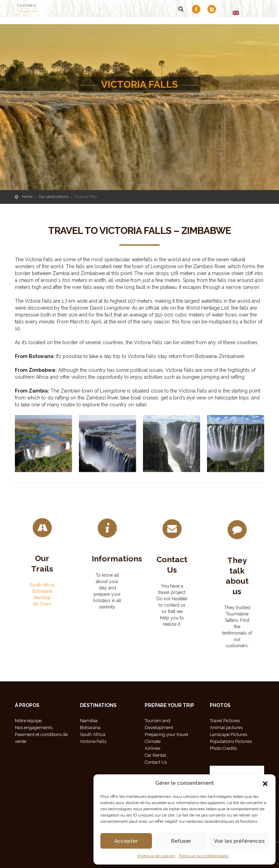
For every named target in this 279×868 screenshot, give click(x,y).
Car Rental (155, 755)
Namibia (42, 588)
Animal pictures (226, 728)
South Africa (42, 579)
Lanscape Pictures (228, 734)
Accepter (126, 841)
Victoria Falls (93, 741)
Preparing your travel (166, 734)
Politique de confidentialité (204, 856)
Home (27, 197)
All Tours (42, 592)
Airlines (152, 748)
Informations (113, 563)
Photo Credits (223, 748)
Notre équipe (28, 721)
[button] (265, 783)
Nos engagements (34, 728)
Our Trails (42, 565)
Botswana (42, 583)
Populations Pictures (231, 741)
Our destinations (53, 197)
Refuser (181, 841)
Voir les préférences (239, 841)
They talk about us (237, 582)
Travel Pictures (225, 721)
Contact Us (172, 570)
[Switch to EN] (236, 13)
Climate (153, 741)
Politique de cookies (156, 856)
